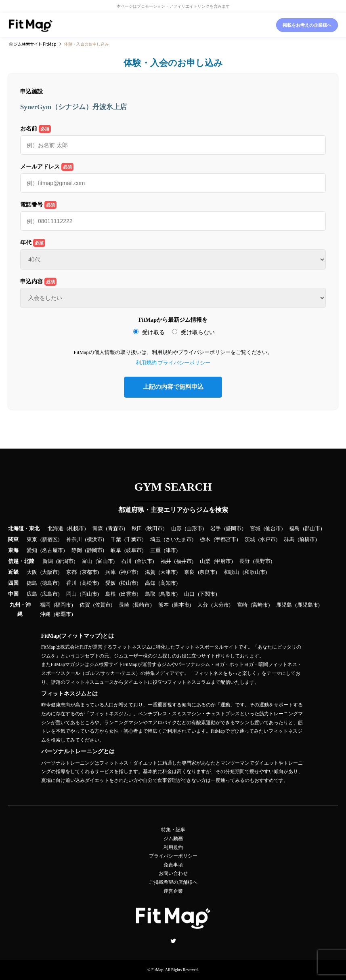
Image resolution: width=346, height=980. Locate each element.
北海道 (56, 529)
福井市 (184, 561)
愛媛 (111, 583)
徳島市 (50, 583)
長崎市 (142, 605)
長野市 (263, 561)
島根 (111, 594)
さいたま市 (179, 540)
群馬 (289, 540)
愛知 (32, 550)
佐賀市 (103, 605)
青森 (98, 529)
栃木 (205, 540)
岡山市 (89, 594)
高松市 (89, 583)
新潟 (48, 561)
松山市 (129, 583)
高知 (150, 583)
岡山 (71, 594)
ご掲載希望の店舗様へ (173, 882)
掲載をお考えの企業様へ (307, 25)
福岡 (45, 605)
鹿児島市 (308, 605)
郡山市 (312, 529)
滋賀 (150, 572)
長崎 (124, 605)
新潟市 (66, 561)
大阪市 (50, 572)
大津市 (168, 572)
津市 (171, 550)
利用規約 (146, 363)
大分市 (221, 605)
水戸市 (268, 540)
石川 (126, 561)
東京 (32, 540)
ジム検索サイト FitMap (35, 44)
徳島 (32, 583)
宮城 (255, 529)
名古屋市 (52, 550)
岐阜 (116, 550)
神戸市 (129, 572)
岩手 (216, 529)
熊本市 (181, 605)
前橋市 (307, 540)
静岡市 (95, 550)
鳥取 (150, 594)
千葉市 (134, 540)
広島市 (50, 594)
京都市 (89, 572)
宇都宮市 (226, 540)
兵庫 (111, 572)
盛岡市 (234, 529)
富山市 (105, 561)
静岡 (77, 550)
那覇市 (63, 614)
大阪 (32, 572)
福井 (166, 561)
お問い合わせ (173, 873)
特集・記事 (173, 830)
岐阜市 (134, 550)
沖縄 (45, 614)
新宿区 (50, 540)
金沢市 (144, 561)
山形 (176, 529)
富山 (87, 561)
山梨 (205, 561)
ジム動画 (173, 839)
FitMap (157, 970)
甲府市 (223, 561)
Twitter (173, 941)
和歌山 (232, 572)
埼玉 (155, 540)
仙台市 (273, 529)
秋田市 (155, 529)
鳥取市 (168, 594)
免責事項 (173, 865)
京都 (71, 572)
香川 (71, 583)
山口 (189, 594)
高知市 (168, 583)
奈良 (189, 572)
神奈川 (74, 540)
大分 (203, 605)
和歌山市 (255, 572)
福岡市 (63, 605)
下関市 (207, 594)
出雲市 (129, 594)
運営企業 (173, 891)
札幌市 (76, 529)
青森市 (116, 529)
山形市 (194, 529)
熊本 (164, 605)
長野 (245, 561)
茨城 (250, 540)
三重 (155, 550)
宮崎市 (260, 605)
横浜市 (95, 540)
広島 (32, 594)
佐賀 (85, 605)
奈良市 (207, 572)
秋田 (137, 529)
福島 (294, 529)
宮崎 (242, 605)
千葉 (116, 540)
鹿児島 (284, 605)
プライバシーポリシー (184, 363)
